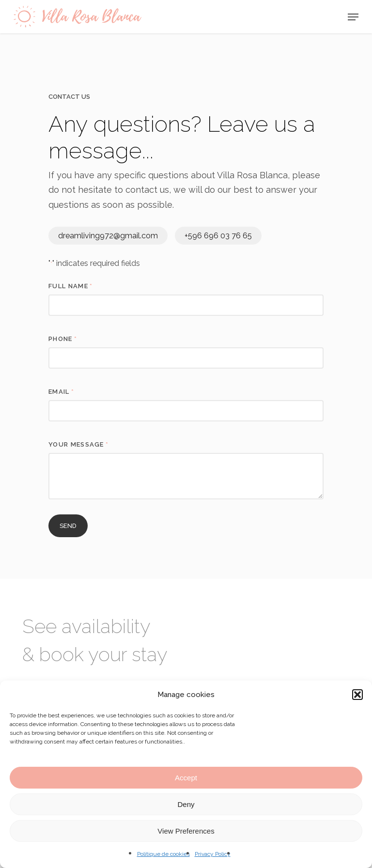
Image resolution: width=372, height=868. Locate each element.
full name (70, 286)
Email (61, 392)
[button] (357, 695)
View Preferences (186, 831)
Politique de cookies (163, 854)
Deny (186, 804)
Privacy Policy (213, 854)
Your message (78, 444)
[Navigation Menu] (353, 17)
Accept (186, 778)
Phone (63, 339)
